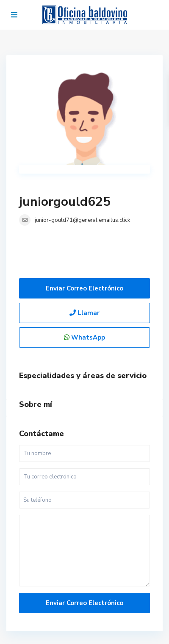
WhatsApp (84, 337)
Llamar (84, 313)
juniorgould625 (65, 202)
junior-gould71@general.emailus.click (82, 220)
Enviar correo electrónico (84, 288)
